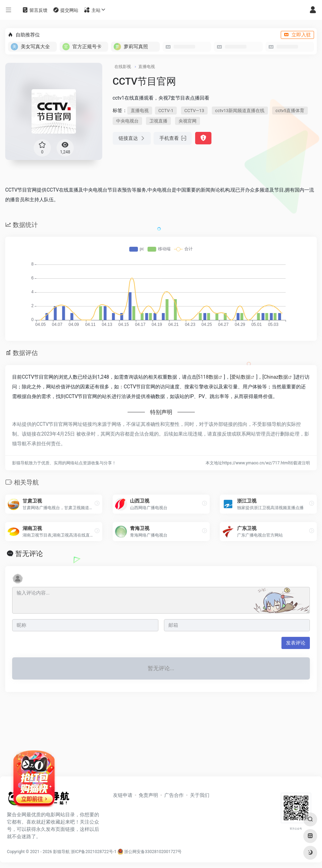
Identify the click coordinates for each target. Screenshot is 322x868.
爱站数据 (241, 377)
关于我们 (200, 795)
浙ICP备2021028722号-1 (94, 852)
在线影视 (123, 67)
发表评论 (296, 643)
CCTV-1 (166, 111)
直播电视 (147, 67)
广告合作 (174, 795)
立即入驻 (297, 35)
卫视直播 (158, 121)
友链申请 (123, 795)
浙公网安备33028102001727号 (150, 852)
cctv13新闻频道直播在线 (240, 111)
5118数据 (208, 377)
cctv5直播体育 (290, 111)
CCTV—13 (194, 111)
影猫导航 (61, 852)
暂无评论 (29, 554)
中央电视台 (127, 121)
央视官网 (188, 121)
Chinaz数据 (276, 377)
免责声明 (148, 795)
